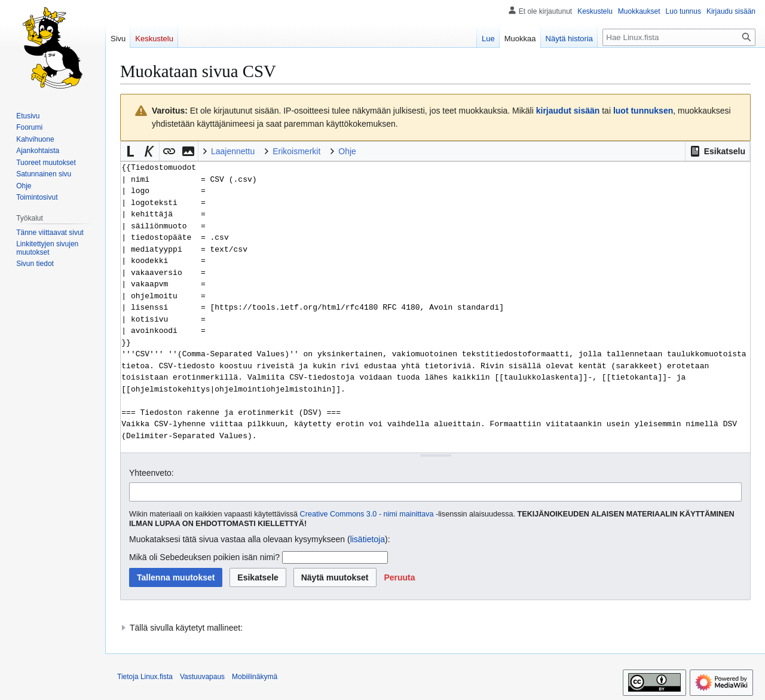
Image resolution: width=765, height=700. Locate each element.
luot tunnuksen (643, 111)
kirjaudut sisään (568, 111)
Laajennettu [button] (233, 151)
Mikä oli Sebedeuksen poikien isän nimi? (204, 557)
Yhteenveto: (152, 473)
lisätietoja (368, 539)
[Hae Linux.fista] (679, 37)
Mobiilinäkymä (255, 677)
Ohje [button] (347, 151)
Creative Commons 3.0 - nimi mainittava (367, 514)
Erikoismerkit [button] (296, 151)
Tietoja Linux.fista (145, 677)
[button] (717, 151)
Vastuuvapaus (202, 677)
